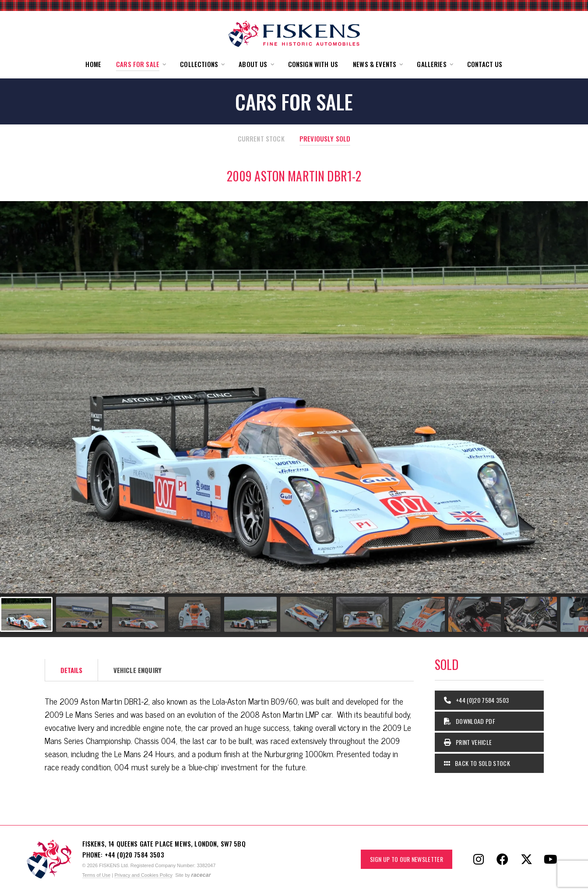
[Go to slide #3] (138, 614)
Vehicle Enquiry (137, 670)
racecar (201, 875)
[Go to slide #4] (194, 614)
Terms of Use (97, 875)
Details (72, 670)
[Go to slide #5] (250, 614)
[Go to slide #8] (419, 614)
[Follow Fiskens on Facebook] (503, 859)
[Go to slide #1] (26, 614)
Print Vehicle (468, 742)
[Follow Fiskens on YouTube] (551, 859)
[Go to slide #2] (82, 614)
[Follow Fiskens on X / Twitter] (527, 859)
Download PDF (470, 721)
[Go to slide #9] (475, 614)
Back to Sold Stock (477, 763)
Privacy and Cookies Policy (143, 875)
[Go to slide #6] (306, 614)
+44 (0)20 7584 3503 (477, 700)
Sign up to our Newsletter (407, 859)
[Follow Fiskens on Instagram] (479, 859)
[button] (141, 64)
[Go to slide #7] (363, 614)
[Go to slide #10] (531, 614)
